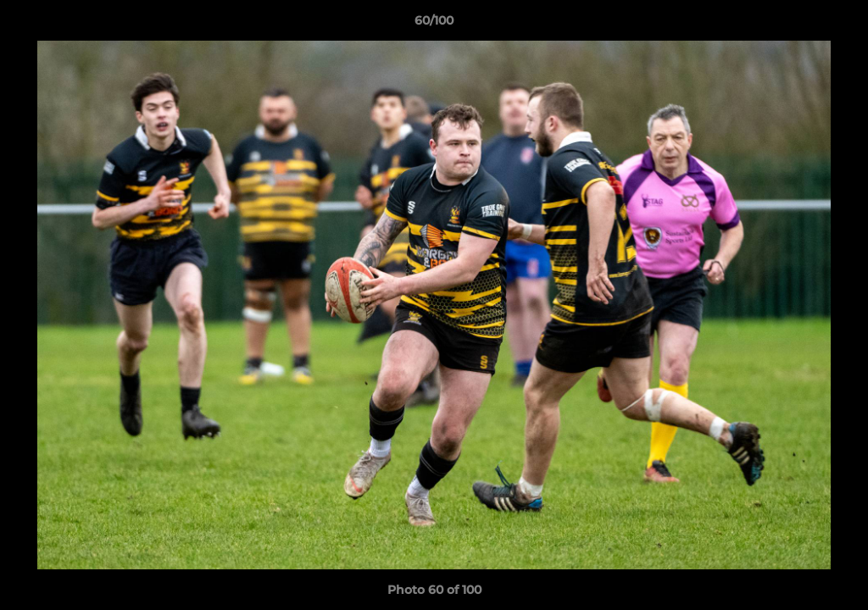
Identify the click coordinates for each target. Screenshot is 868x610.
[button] (837, 25)
